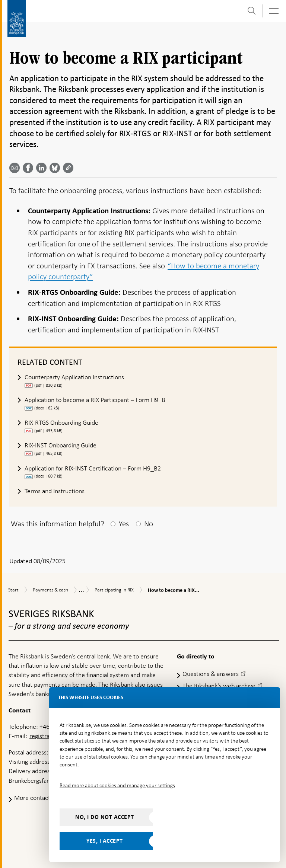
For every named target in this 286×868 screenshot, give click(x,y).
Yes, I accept (105, 841)
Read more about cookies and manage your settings (117, 785)
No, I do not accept (105, 817)
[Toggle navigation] (273, 11)
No (149, 524)
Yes (124, 524)
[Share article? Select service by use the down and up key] (43, 168)
